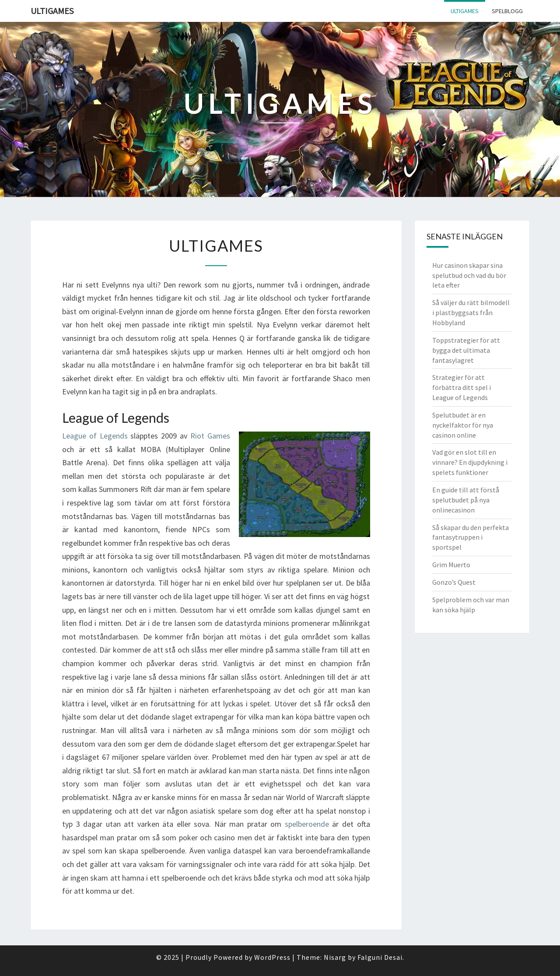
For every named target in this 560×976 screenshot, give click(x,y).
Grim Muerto (451, 565)
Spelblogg (507, 11)
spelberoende (307, 824)
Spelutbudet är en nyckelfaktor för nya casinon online (463, 425)
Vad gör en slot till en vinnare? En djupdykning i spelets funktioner (470, 462)
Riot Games (210, 436)
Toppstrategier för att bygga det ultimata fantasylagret (466, 350)
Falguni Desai (380, 957)
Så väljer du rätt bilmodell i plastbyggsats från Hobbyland (471, 312)
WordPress (272, 957)
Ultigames (52, 11)
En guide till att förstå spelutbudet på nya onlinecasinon (466, 500)
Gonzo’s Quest (454, 582)
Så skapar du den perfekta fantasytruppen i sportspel (471, 537)
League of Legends (95, 436)
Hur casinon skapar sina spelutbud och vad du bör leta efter (469, 275)
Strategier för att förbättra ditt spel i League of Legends (462, 387)
